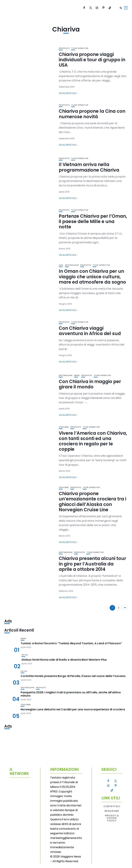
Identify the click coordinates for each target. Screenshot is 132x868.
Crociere (64, 427)
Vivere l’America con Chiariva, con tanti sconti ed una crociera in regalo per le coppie (93, 441)
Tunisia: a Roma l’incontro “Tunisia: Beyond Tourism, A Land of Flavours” (71, 643)
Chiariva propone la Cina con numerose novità (92, 114)
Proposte (64, 48)
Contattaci (112, 806)
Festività (41, 688)
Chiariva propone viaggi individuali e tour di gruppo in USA (92, 60)
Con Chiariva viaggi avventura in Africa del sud (90, 331)
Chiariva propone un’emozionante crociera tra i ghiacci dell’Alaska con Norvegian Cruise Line (92, 502)
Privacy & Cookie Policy (112, 818)
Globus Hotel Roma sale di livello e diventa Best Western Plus (64, 660)
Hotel (25, 655)
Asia (61, 265)
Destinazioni (72, 265)
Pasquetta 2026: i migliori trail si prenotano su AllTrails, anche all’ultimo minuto (71, 694)
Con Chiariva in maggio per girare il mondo (90, 384)
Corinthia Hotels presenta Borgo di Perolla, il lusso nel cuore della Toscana (73, 676)
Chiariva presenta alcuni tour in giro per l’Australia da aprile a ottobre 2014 (92, 564)
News (77, 375)
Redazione (112, 811)
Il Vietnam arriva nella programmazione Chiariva (89, 167)
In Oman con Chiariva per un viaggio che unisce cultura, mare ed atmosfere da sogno (92, 277)
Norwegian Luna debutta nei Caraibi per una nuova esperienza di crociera (73, 709)
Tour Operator (80, 48)
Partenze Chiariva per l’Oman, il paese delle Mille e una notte (93, 221)
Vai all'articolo (67, 93)
